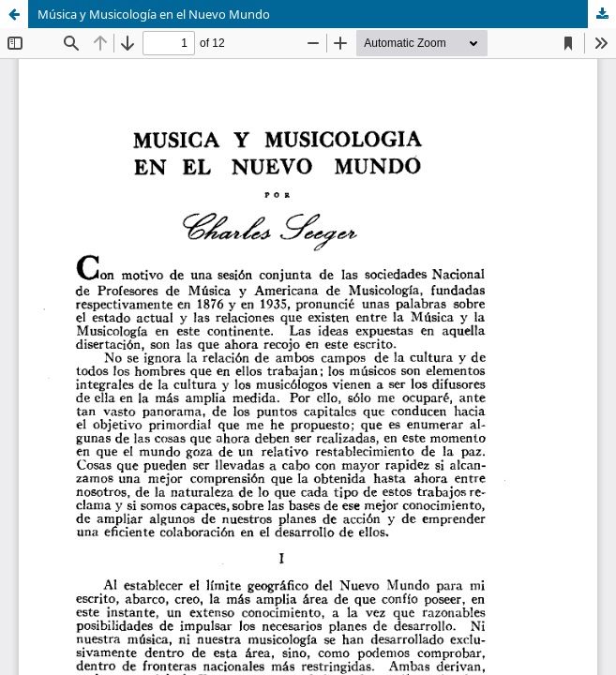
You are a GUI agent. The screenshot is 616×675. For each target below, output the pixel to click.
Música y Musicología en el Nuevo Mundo (154, 14)
